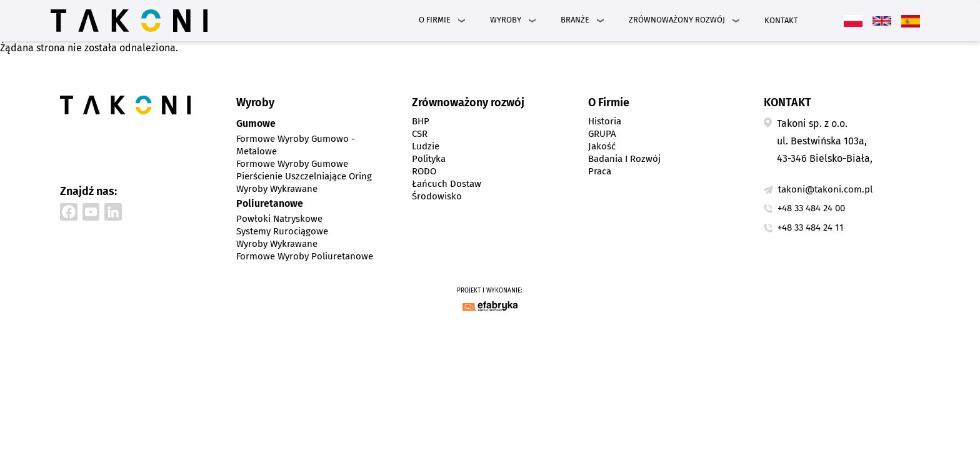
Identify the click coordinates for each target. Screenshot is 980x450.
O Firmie (435, 20)
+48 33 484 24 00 (811, 208)
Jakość (602, 146)
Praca (600, 171)
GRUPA (602, 134)
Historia (605, 121)
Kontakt (781, 20)
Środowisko (437, 196)
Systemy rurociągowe (282, 231)
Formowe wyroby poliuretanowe (305, 256)
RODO (424, 171)
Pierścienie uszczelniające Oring (304, 176)
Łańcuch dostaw (447, 184)
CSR (420, 134)
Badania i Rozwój (624, 159)
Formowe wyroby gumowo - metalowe (296, 145)
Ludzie (426, 146)
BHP (421, 121)
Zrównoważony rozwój (677, 20)
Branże (575, 20)
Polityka (429, 159)
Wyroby (506, 20)
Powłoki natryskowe (279, 219)
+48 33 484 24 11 (811, 227)
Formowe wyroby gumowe (292, 164)
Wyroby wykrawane (277, 189)
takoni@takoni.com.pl (825, 189)
